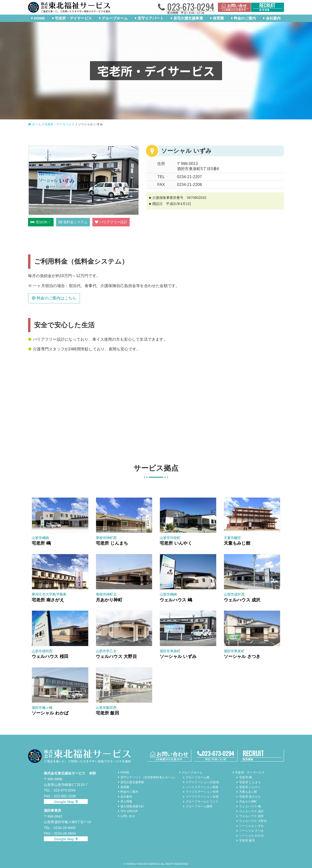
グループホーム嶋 (198, 777)
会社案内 (273, 18)
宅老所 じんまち (250, 782)
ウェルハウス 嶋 (250, 806)
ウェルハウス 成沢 (251, 811)
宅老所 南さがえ (250, 797)
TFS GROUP (129, 811)
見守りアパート (151, 18)
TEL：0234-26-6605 (60, 828)
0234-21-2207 (189, 177)
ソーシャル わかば (251, 836)
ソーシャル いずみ (251, 826)
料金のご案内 (245, 18)
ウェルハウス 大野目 (253, 821)
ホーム (36, 124)
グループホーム (115, 18)
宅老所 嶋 (245, 777)
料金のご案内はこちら (56, 298)
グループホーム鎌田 (199, 806)
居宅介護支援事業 (188, 18)
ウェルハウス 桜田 (251, 816)
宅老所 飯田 (247, 840)
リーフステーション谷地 (202, 797)
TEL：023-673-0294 (60, 790)
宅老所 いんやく (250, 787)
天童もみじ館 (248, 792)
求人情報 (126, 801)
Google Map (64, 802)
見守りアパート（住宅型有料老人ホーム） (149, 777)
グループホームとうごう (202, 801)
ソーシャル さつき (251, 831)
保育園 (218, 18)
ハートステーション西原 (202, 787)
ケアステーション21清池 (202, 782)
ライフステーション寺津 (202, 792)
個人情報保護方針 (132, 806)
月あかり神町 (248, 801)
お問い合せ (128, 816)
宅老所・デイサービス (73, 18)
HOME (39, 18)
